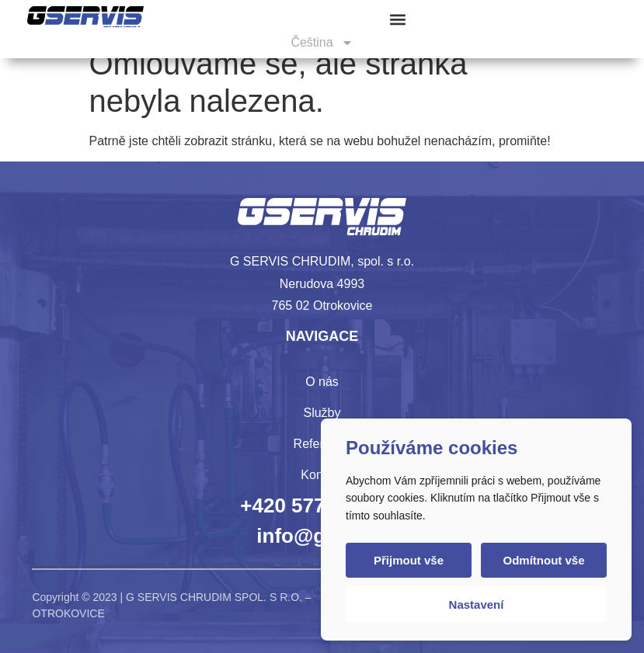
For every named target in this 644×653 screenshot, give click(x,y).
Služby (322, 413)
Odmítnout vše (543, 560)
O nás (322, 382)
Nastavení (477, 604)
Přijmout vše (409, 560)
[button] (398, 19)
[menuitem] (322, 43)
